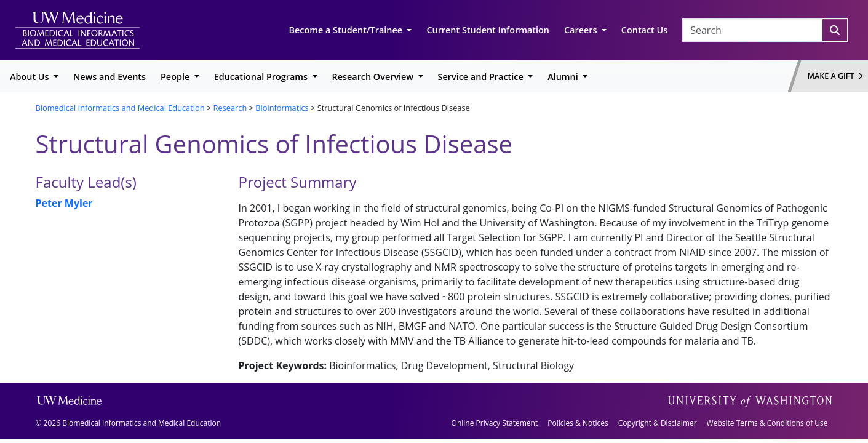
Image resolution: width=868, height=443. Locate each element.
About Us (30, 77)
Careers (582, 30)
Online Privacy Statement (495, 423)
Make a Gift (835, 76)
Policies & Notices (578, 423)
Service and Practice (482, 77)
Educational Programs (262, 77)
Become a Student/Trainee (347, 30)
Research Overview (374, 77)
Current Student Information (488, 30)
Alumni (564, 77)
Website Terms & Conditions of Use (767, 423)
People (176, 77)
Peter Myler (64, 203)
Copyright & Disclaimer (658, 423)
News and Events (109, 77)
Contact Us (644, 30)
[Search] (835, 30)
